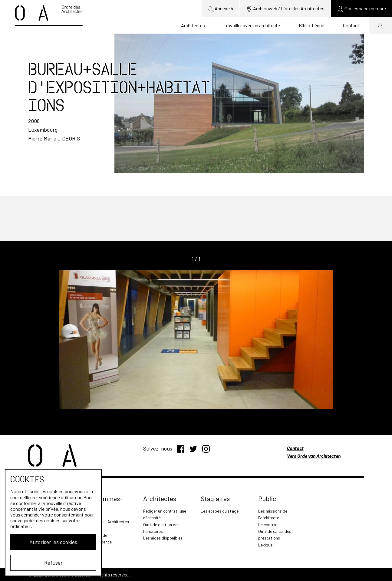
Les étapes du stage (220, 511)
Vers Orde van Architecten (314, 456)
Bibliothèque (311, 25)
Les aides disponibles (163, 538)
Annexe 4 (221, 9)
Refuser (53, 563)
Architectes (193, 25)
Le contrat (268, 525)
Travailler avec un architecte (252, 25)
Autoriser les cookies (53, 542)
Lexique (265, 545)
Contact (351, 25)
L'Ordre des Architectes (107, 522)
